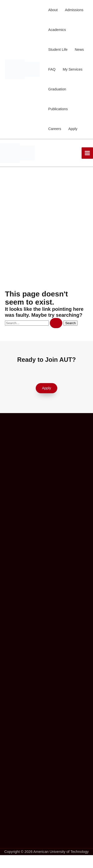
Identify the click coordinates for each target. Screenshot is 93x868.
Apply (73, 129)
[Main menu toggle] (87, 153)
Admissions (74, 10)
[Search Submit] (56, 323)
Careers (55, 129)
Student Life (58, 50)
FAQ (52, 69)
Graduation (57, 89)
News (79, 50)
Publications (58, 109)
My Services (73, 69)
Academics (57, 30)
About (53, 10)
